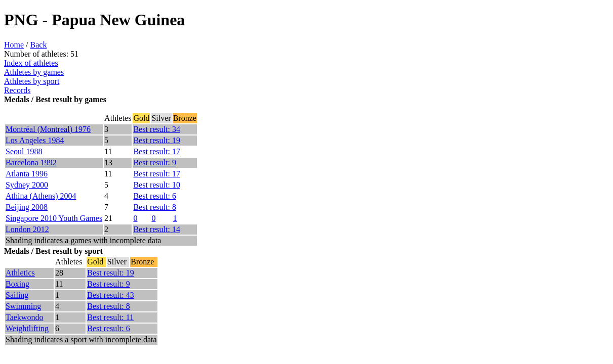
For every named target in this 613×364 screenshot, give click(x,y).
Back (39, 45)
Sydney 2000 (27, 185)
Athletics (20, 273)
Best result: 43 (110, 295)
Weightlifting (27, 328)
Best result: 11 (110, 317)
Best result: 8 (154, 207)
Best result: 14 (156, 229)
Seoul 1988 (24, 151)
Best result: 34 (156, 129)
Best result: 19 (156, 140)
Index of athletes (31, 63)
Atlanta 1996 (27, 174)
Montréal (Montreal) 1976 (48, 129)
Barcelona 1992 (31, 163)
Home (14, 45)
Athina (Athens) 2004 (41, 196)
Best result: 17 (156, 151)
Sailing (17, 295)
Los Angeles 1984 (35, 140)
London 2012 (27, 229)
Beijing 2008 (27, 207)
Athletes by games (34, 72)
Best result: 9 (154, 163)
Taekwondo (24, 317)
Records (17, 90)
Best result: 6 (154, 196)
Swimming (23, 306)
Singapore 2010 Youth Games (54, 218)
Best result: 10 (156, 185)
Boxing (17, 284)
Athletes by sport (32, 81)
